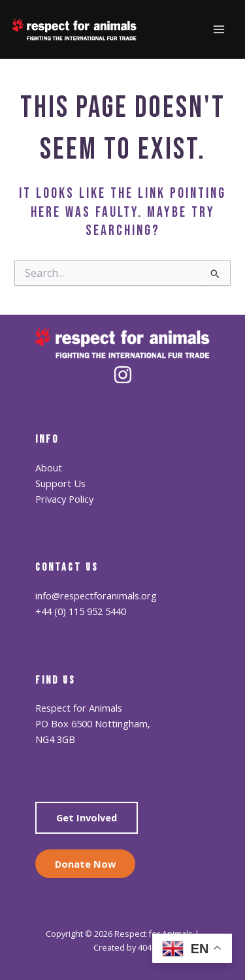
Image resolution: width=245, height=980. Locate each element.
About (49, 467)
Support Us (60, 483)
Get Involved (87, 817)
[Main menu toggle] (219, 29)
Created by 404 (122, 947)
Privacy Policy (64, 499)
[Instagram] (123, 375)
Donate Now (85, 864)
